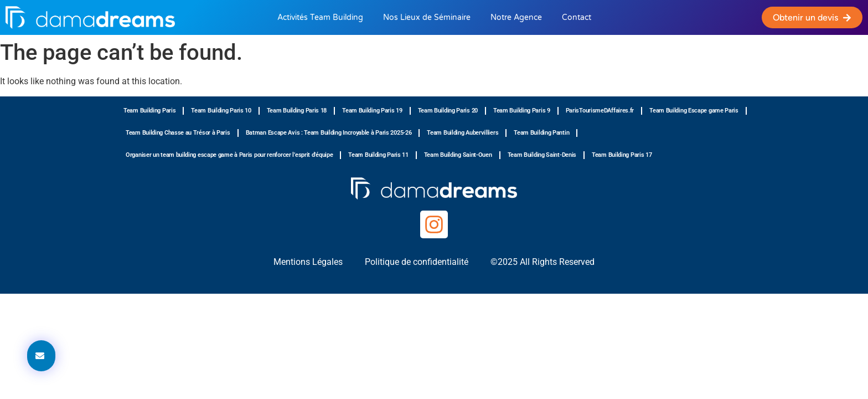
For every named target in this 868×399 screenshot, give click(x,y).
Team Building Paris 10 (221, 111)
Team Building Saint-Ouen (458, 155)
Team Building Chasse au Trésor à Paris (178, 133)
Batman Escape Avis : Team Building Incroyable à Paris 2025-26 (329, 133)
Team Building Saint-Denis (542, 155)
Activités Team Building (320, 17)
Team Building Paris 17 (622, 155)
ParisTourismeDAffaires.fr (600, 111)
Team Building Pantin (541, 133)
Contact (577, 17)
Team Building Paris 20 (448, 111)
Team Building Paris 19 (372, 111)
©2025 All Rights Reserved (542, 262)
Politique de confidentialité (417, 262)
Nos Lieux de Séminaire (427, 17)
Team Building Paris (149, 111)
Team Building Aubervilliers (463, 133)
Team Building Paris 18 (297, 111)
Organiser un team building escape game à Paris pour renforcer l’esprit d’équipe (229, 155)
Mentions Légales (308, 262)
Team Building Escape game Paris (694, 111)
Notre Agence (516, 17)
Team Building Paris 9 (522, 111)
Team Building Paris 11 (378, 155)
